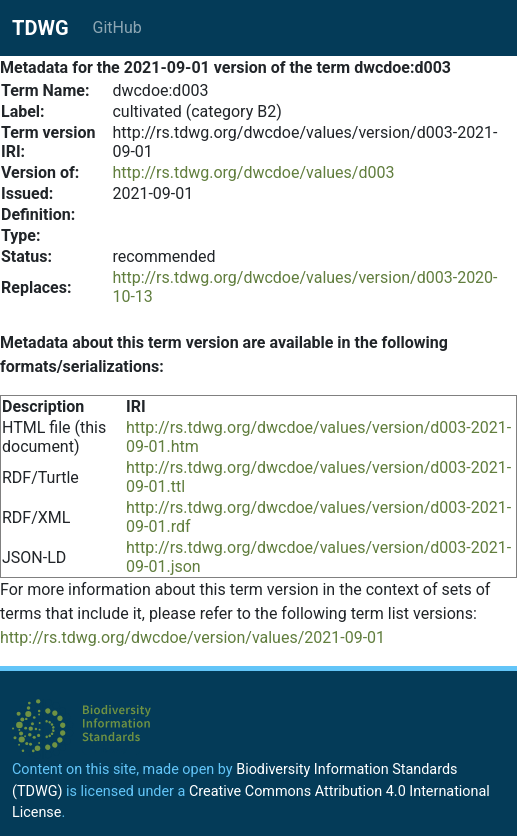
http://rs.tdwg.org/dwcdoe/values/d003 (253, 172)
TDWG (40, 28)
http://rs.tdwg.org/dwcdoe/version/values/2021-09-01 (192, 637)
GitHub (117, 27)
